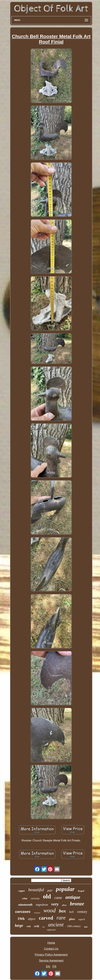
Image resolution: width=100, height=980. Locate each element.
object (32, 919)
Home (51, 943)
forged (81, 891)
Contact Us (51, 949)
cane (58, 898)
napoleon (42, 905)
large (19, 925)
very (55, 904)
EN (48, 967)
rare (61, 918)
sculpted (37, 913)
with (29, 926)
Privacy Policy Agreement (51, 955)
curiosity (35, 898)
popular (65, 889)
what (25, 898)
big (44, 927)
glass (72, 919)
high (86, 927)
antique (73, 897)
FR (55, 967)
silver (64, 905)
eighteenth (51, 930)
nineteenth (25, 905)
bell (72, 912)
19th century (74, 926)
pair (50, 890)
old (47, 896)
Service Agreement (51, 961)
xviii (36, 926)
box (62, 911)
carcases (23, 912)
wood (50, 910)
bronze (77, 904)
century (82, 912)
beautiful (36, 890)
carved (46, 918)
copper (22, 891)
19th (21, 919)
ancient (56, 925)
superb (82, 919)
